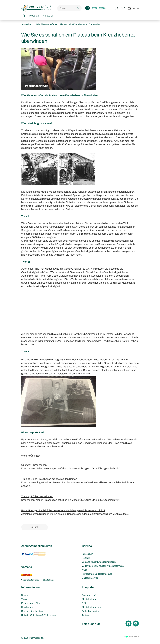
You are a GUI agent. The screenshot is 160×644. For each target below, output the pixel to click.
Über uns (26, 595)
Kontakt (86, 558)
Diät (84, 603)
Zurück (35, 527)
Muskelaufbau (89, 599)
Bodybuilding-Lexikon (32, 611)
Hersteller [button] (48, 16)
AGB (84, 570)
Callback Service (90, 578)
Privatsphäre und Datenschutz (97, 574)
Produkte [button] (34, 16)
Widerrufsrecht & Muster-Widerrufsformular (103, 566)
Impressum (87, 554)
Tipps (24, 599)
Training (86, 615)
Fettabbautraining (91, 611)
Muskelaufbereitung (92, 607)
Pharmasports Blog (31, 603)
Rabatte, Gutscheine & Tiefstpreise (38, 615)
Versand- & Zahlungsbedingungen (99, 562)
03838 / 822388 (95, 8)
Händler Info (27, 607)
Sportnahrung (89, 595)
